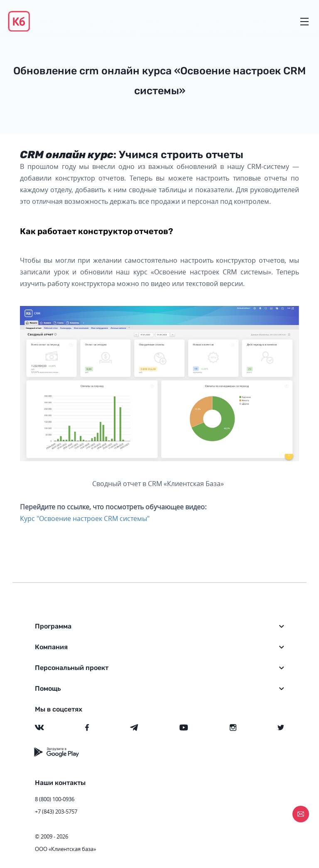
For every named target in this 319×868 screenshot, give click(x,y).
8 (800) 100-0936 (55, 799)
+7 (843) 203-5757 (56, 812)
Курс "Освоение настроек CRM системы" (85, 518)
